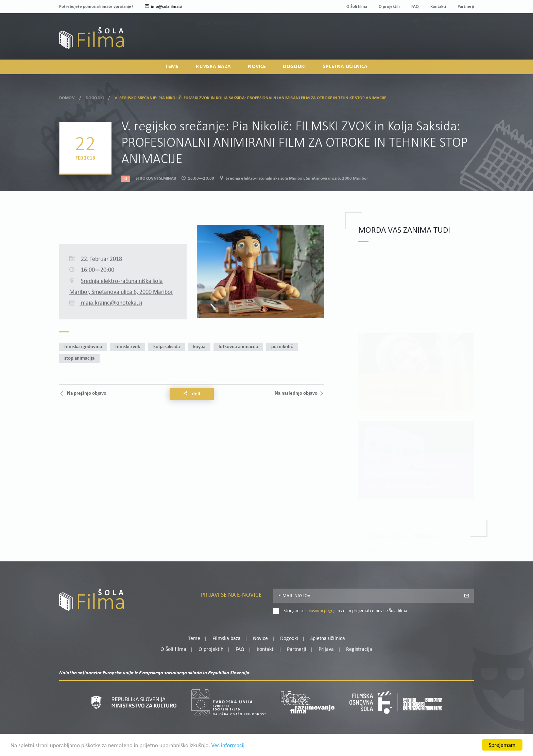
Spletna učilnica (345, 67)
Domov (67, 97)
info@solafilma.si (164, 7)
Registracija (462, 43)
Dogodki (294, 67)
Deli (192, 394)
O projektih (389, 7)
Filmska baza (213, 67)
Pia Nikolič (282, 347)
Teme (172, 67)
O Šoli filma (357, 7)
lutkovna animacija (238, 347)
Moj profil (439, 34)
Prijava (432, 43)
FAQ (415, 7)
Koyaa (199, 347)
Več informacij (228, 745)
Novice (257, 67)
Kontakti (438, 7)
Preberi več (395, 586)
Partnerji (466, 7)
